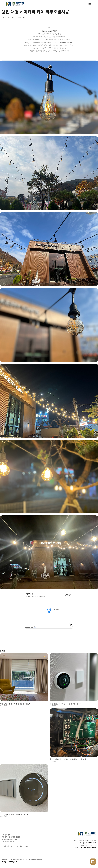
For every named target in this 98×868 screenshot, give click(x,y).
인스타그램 (5, 846)
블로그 (22, 846)
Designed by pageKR (9, 862)
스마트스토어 (14, 846)
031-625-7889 (91, 845)
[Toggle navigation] (90, 4)
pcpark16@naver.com (89, 848)
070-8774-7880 (90, 843)
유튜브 (27, 846)
